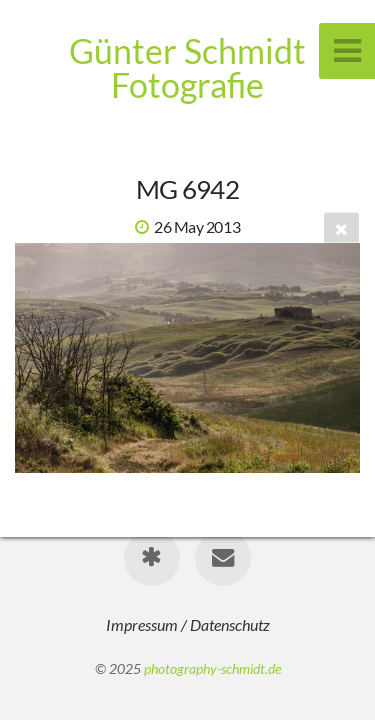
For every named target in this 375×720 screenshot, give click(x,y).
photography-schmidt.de (212, 668)
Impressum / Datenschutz (188, 624)
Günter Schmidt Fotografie (187, 67)
